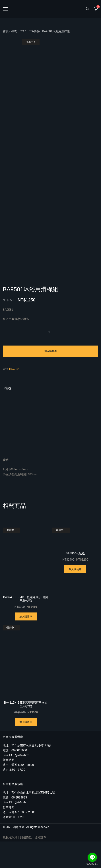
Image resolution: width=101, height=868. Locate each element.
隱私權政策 (10, 864)
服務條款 (26, 864)
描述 (8, 415)
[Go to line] (92, 857)
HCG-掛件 (33, 31)
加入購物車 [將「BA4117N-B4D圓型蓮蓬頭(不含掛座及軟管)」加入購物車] (26, 749)
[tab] (50, 415)
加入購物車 (51, 378)
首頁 (6, 31)
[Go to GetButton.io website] (92, 864)
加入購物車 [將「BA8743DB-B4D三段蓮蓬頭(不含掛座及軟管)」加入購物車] (26, 643)
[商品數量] (50, 359)
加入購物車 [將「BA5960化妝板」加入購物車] (75, 596)
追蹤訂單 (40, 864)
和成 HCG (17, 31)
